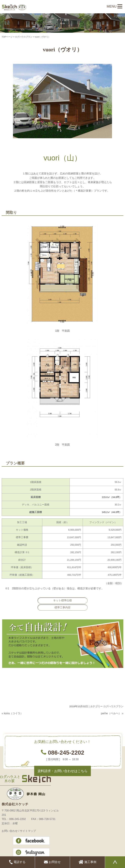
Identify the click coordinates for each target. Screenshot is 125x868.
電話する (17, 862)
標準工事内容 (62, 607)
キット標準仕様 (62, 600)
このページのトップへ (115, 720)
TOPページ (7, 37)
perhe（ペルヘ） (111, 713)
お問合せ (52, 862)
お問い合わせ (10, 831)
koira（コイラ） (13, 713)
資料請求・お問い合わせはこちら (62, 771)
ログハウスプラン (24, 37)
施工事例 (87, 862)
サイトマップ (28, 831)
